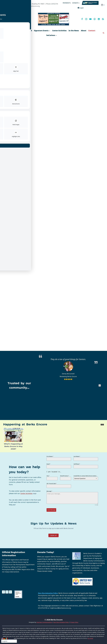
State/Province (65, 476)
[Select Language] (9, 641)
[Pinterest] (95, 19)
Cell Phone (77, 465)
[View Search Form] (103, 33)
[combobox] (86, 479)
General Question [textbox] (80, 479)
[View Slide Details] (53, 19)
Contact (92, 31)
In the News (74, 31)
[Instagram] (86, 19)
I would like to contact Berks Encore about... (85, 476)
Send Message (51, 510)
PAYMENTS (67, 3)
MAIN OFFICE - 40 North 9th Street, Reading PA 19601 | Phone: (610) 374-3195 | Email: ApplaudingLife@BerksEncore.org (32, 5)
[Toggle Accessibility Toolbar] (3, 3)
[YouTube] (90, 19)
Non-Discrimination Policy (61, 622)
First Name (50, 457)
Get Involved (26, 31)
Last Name (77, 457)
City (48, 476)
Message (49, 492)
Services (15, 31)
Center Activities (59, 31)
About (84, 31)
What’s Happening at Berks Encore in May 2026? (13, 447)
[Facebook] (82, 19)
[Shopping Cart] (103, 5)
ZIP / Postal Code (52, 484)
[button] (103, 425)
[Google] (103, 19)
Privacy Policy (74, 622)
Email (48, 465)
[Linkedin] (99, 19)
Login (81, 8)
